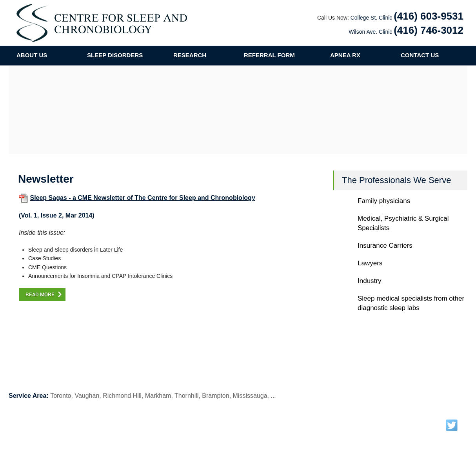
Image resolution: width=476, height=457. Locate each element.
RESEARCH (190, 55)
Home (16, 422)
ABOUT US (32, 55)
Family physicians (384, 201)
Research (162, 422)
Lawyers (370, 263)
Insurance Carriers (385, 246)
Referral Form (274, 422)
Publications (233, 422)
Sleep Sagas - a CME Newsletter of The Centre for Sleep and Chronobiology (142, 198)
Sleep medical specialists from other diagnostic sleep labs (411, 303)
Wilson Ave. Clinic (370, 32)
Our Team (80, 422)
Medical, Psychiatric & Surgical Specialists (403, 223)
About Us (45, 422)
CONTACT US (420, 55)
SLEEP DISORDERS (115, 55)
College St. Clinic (372, 18)
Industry (369, 281)
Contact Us (313, 422)
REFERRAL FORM (269, 55)
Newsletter (195, 422)
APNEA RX (345, 55)
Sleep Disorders (121, 422)
